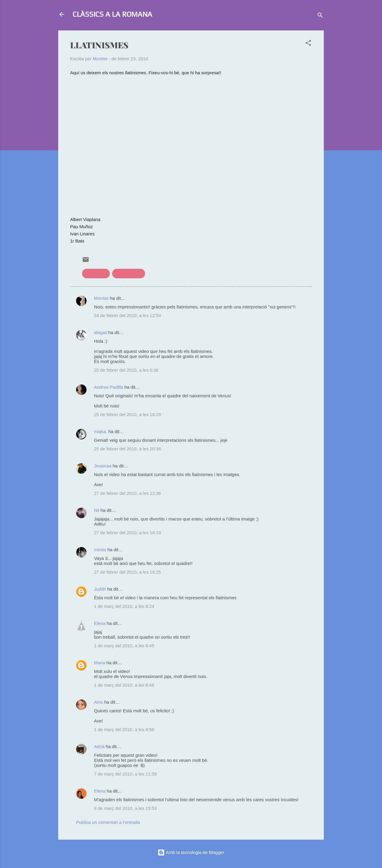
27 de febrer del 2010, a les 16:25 (127, 572)
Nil (97, 510)
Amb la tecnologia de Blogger (191, 852)
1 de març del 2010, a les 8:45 (124, 646)
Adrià (99, 746)
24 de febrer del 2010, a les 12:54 (127, 315)
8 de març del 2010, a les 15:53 (125, 808)
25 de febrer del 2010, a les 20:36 (127, 449)
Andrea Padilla (109, 387)
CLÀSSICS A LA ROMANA (112, 14)
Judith (100, 589)
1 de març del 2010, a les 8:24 (124, 606)
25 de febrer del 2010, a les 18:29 (127, 414)
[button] (308, 44)
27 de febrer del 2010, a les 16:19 (127, 533)
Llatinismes (96, 273)
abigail (100, 332)
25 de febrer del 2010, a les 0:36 (126, 370)
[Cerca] (320, 16)
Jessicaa (103, 466)
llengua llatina (129, 273)
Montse (101, 298)
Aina (98, 702)
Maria (100, 663)
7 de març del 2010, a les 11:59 (125, 774)
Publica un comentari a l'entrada (108, 822)
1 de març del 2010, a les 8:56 (124, 729)
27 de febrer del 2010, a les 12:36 (127, 493)
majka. (101, 431)
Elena (100, 623)
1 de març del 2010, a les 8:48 (124, 685)
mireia (100, 550)
